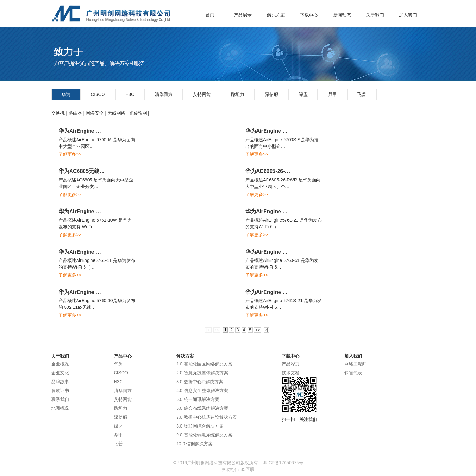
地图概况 (60, 408)
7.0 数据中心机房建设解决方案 (207, 417)
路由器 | (77, 113)
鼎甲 (333, 94)
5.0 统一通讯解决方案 (198, 399)
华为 (66, 94)
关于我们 (375, 15)
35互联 (247, 469)
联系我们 (60, 399)
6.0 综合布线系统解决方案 (202, 408)
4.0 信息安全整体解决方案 (202, 390)
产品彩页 (291, 364)
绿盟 (303, 94)
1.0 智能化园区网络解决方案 (204, 364)
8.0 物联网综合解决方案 (200, 426)
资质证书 (60, 390)
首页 (210, 15)
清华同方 (164, 94)
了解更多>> (70, 154)
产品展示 (243, 15)
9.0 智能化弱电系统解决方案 (204, 435)
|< (208, 330)
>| (266, 330)
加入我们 (408, 15)
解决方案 (276, 15)
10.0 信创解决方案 (194, 444)
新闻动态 (342, 15)
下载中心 (309, 15)
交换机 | (59, 113)
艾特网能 (202, 94)
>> (258, 330)
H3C (130, 94)
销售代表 (353, 373)
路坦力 (238, 94)
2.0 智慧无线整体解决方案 (202, 373)
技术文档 (291, 373)
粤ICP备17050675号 (283, 463)
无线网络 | (118, 113)
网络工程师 (355, 364)
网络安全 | (96, 113)
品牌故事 (60, 382)
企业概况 (60, 364)
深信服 (272, 94)
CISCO (98, 94)
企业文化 (60, 373)
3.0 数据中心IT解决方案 (200, 382)
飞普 (362, 94)
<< (217, 330)
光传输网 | (139, 113)
